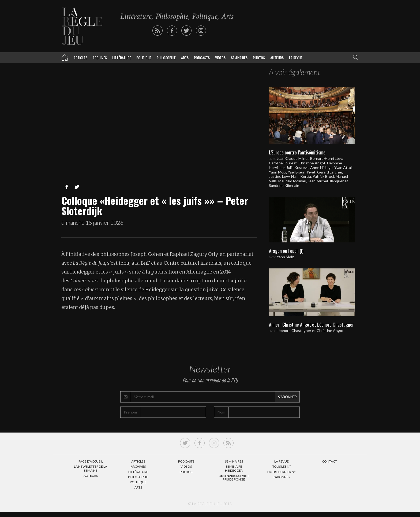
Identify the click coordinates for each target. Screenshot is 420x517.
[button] (355, 58)
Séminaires (239, 58)
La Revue (282, 461)
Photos (259, 58)
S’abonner (282, 477)
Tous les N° (282, 466)
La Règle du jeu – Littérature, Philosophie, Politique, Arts (65, 57)
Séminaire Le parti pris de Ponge (234, 477)
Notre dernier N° (282, 472)
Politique (144, 58)
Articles (80, 58)
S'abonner (287, 397)
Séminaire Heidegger (234, 468)
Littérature (122, 58)
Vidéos (220, 58)
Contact (329, 461)
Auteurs (277, 58)
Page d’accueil (91, 461)
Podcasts (202, 58)
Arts (185, 58)
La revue (296, 58)
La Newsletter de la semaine (91, 468)
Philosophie (166, 58)
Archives (100, 58)
